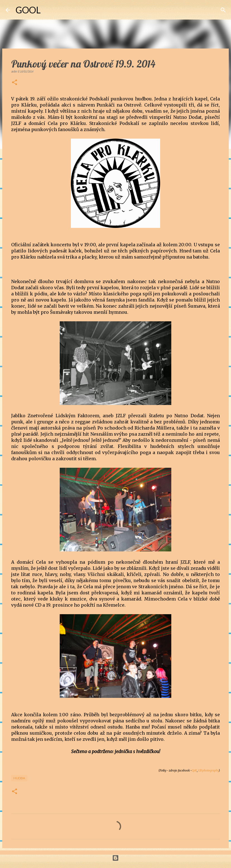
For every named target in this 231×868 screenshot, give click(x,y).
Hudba (19, 778)
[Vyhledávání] (49, 10)
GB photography (208, 771)
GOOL (28, 10)
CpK (194, 771)
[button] (15, 83)
